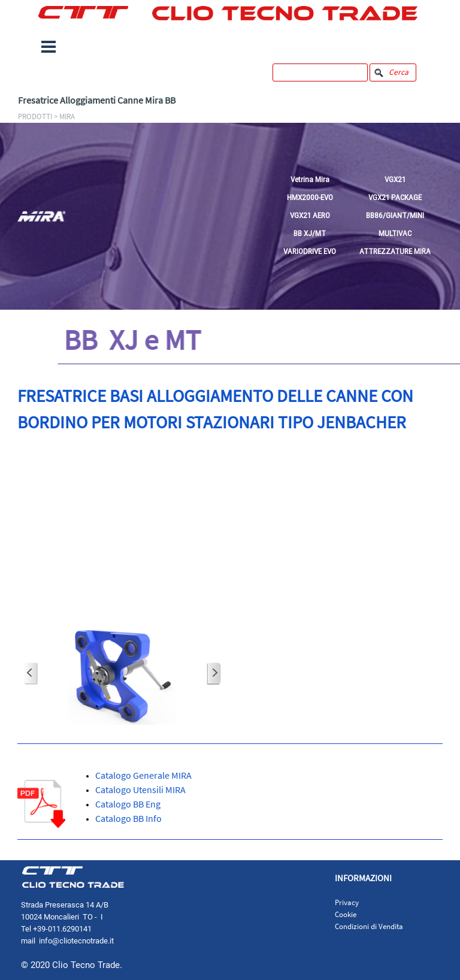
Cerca (399, 72)
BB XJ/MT (310, 233)
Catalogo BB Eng (128, 804)
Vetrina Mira (310, 179)
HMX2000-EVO (310, 197)
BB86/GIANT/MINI (395, 215)
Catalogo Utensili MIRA (140, 790)
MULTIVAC (395, 233)
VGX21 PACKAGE (395, 197)
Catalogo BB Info (128, 818)
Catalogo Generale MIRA (143, 775)
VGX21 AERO (310, 215)
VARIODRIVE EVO (310, 251)
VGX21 (395, 179)
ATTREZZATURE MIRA (395, 251)
